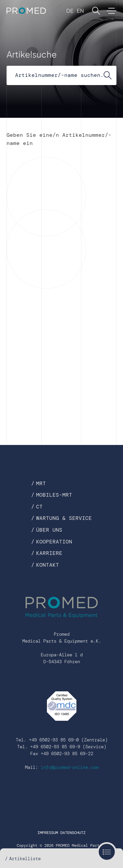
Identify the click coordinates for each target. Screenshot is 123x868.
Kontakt (48, 565)
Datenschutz (73, 833)
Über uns (49, 530)
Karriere (49, 553)
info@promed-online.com (70, 767)
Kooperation (54, 542)
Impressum (48, 833)
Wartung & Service (64, 518)
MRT (41, 483)
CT (39, 507)
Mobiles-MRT (54, 495)
